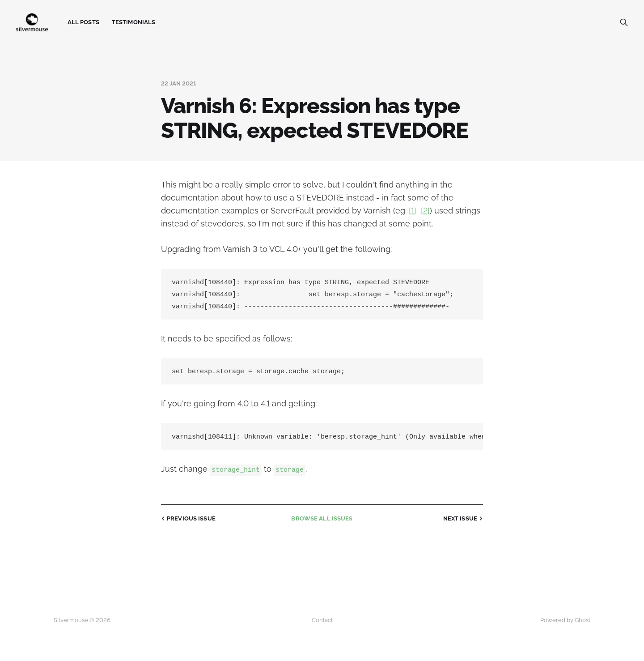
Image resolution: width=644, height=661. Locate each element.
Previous (187, 522)
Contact (322, 620)
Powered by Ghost (565, 620)
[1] (413, 211)
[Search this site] (624, 22)
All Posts (83, 22)
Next (464, 522)
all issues (322, 522)
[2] (425, 211)
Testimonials (134, 22)
